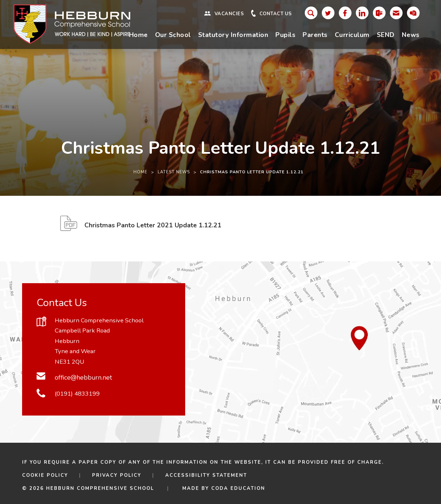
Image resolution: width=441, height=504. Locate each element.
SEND (386, 35)
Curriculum (352, 35)
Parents (315, 35)
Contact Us (276, 14)
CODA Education (238, 488)
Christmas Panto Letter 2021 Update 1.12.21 (153, 227)
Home (138, 35)
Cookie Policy (45, 475)
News (411, 35)
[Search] (311, 13)
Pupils (285, 35)
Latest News (174, 172)
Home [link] (140, 172)
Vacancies (229, 14)
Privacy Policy (117, 475)
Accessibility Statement (206, 475)
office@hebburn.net (83, 377)
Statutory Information (233, 35)
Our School (173, 35)
